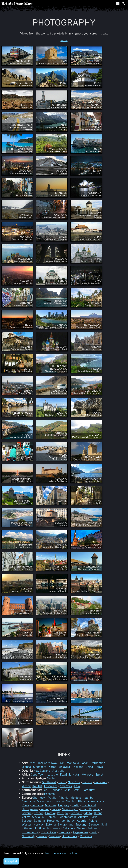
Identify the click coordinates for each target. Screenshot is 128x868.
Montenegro (70, 809)
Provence (53, 821)
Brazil (76, 790)
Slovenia (44, 828)
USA (77, 786)
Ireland (45, 809)
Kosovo (38, 813)
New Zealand (42, 771)
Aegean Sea (80, 832)
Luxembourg (30, 832)
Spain (105, 825)
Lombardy (68, 821)
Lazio (94, 832)
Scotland (76, 813)
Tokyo (99, 767)
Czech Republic (90, 809)
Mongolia (73, 763)
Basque (27, 821)
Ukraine (58, 801)
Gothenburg (70, 836)
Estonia (51, 825)
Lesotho (53, 775)
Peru (45, 790)
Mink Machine (27, 4)
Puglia (52, 798)
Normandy (28, 836)
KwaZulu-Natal (70, 775)
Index (64, 40)
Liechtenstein (67, 817)
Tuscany (81, 825)
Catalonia (69, 828)
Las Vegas (51, 786)
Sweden (54, 836)
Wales (81, 828)
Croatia (50, 813)
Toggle (118, 3)
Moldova (76, 798)
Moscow (50, 805)
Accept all (11, 861)
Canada (87, 782)
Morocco (87, 775)
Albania (63, 798)
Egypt (99, 775)
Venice (56, 828)
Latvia (56, 809)
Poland (93, 821)
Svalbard (52, 778)
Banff (62, 782)
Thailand (78, 767)
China (89, 767)
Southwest (49, 782)
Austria (82, 821)
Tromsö (51, 817)
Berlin (75, 805)
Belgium (93, 828)
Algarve (83, 817)
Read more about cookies (61, 853)
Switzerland (66, 825)
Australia (58, 771)
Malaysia (64, 767)
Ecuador (56, 790)
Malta (88, 813)
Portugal (63, 813)
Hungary (64, 805)
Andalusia (97, 801)
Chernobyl (39, 798)
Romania (37, 805)
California (101, 782)
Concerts (86, 836)
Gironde (94, 825)
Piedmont (30, 828)
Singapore (40, 767)
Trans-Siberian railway (43, 763)
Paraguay (89, 790)
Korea (52, 767)
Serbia (70, 801)
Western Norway (33, 825)
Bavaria (27, 813)
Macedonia (44, 801)
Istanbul (89, 798)
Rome (25, 805)
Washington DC (32, 786)
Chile (67, 790)
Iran (62, 763)
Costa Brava (49, 832)
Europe (42, 836)
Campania (28, 801)
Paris (94, 817)
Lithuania (83, 801)
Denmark (65, 832)
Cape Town (38, 775)
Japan (85, 763)
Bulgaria (39, 821)
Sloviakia (38, 817)
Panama (49, 794)
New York (74, 782)
